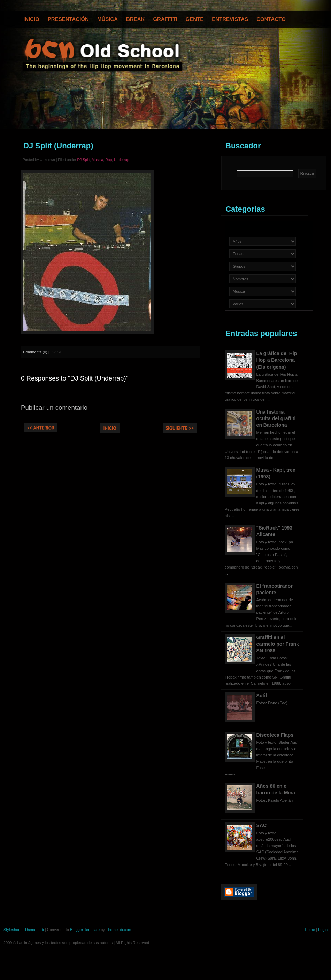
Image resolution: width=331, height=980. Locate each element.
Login (323, 930)
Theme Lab (34, 930)
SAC (262, 825)
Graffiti (165, 19)
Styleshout (12, 930)
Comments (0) (35, 352)
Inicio (31, 19)
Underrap (122, 160)
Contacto (271, 19)
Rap (109, 160)
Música (107, 19)
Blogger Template (85, 930)
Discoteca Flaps (275, 735)
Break (135, 19)
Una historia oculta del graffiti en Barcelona (276, 418)
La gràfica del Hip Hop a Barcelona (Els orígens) (277, 360)
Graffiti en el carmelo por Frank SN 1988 (278, 644)
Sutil (262, 696)
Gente (195, 19)
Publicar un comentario (54, 407)
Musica (97, 160)
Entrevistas (230, 19)
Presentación (68, 19)
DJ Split (83, 160)
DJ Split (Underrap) (58, 146)
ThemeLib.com (119, 930)
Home (310, 930)
